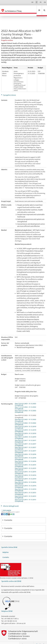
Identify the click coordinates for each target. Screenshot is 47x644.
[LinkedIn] (7, 509)
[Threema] (9, 509)
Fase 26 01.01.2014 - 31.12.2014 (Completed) (26, 485)
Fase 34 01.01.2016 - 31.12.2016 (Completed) (26, 457)
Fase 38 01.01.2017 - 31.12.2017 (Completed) (26, 443)
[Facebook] (2, 509)
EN (45, 2)
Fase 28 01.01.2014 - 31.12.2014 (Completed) (26, 478)
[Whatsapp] (11, 509)
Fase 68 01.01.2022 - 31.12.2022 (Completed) (26, 415)
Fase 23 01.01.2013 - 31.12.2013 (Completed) (26, 492)
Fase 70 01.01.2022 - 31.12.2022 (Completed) (26, 406)
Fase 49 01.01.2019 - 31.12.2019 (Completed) (26, 429)
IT (37, 2)
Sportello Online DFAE (9, 542)
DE (32, 2)
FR (41, 2)
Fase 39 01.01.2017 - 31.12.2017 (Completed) (26, 440)
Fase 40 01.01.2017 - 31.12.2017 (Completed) (26, 436)
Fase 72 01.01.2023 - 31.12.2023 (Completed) (26, 399)
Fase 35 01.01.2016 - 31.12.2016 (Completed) (26, 453)
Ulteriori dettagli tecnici (11, 501)
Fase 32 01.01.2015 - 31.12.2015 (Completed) (26, 464)
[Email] (13, 509)
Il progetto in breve (9, 90)
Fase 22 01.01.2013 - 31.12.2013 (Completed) (26, 495)
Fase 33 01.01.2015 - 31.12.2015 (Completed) (26, 460)
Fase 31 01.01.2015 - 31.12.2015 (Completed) (26, 467)
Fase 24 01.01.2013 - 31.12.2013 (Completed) (26, 488)
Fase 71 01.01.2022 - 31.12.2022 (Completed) (26, 403)
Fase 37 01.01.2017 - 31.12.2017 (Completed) (26, 446)
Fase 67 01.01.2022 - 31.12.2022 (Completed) (26, 419)
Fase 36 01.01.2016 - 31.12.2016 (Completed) (26, 450)
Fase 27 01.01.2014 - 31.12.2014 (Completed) (26, 481)
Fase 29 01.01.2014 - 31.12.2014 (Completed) (26, 474)
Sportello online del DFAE (11, 576)
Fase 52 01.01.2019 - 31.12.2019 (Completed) (26, 422)
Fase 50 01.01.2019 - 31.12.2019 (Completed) (26, 426)
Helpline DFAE (7, 606)
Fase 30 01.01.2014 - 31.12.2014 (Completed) (26, 471)
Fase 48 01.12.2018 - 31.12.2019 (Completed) (26, 432)
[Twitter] (5, 509)
